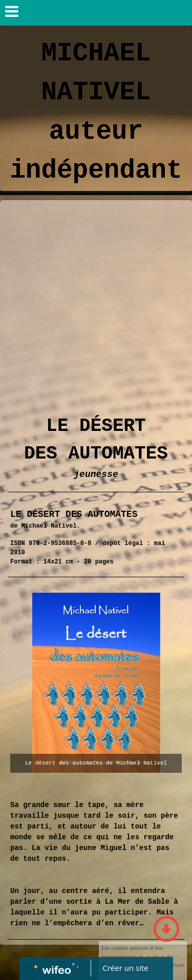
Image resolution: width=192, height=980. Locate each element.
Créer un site (125, 968)
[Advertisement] (96, 301)
